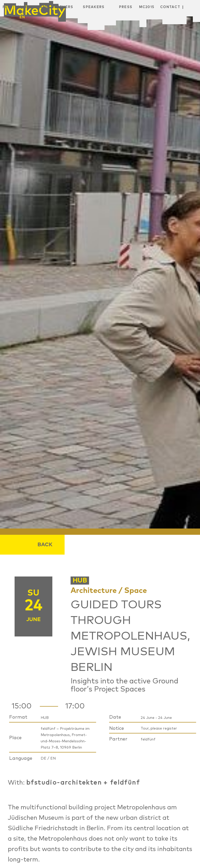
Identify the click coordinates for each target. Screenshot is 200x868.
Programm (37, 7)
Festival (12, 7)
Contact (170, 7)
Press (126, 7)
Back (45, 545)
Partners (62, 7)
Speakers (94, 7)
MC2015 (147, 7)
